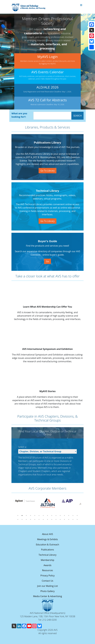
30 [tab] (77, 519)
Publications (48, 550)
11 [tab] (60, 516)
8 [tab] (47, 516)
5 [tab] (35, 516)
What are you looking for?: (19, 115)
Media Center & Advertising (47, 596)
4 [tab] (31, 516)
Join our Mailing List (47, 586)
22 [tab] (43, 519)
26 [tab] (60, 519)
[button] (6, 62)
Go (47, 261)
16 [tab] (18, 519)
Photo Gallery (48, 591)
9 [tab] (52, 516)
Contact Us (48, 581)
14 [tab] (73, 516)
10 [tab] (56, 516)
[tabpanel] (22, 501)
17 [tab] (22, 519)
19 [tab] (31, 519)
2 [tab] (22, 516)
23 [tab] (47, 519)
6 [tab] (39, 516)
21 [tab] (39, 519)
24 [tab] (52, 519)
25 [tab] (56, 519)
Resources (48, 570)
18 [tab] (26, 519)
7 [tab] (43, 516)
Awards (47, 565)
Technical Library (47, 555)
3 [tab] (26, 516)
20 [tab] (35, 519)
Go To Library (47, 171)
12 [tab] (64, 516)
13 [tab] (69, 516)
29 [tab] (73, 519)
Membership (48, 560)
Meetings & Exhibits (47, 539)
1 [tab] (18, 516)
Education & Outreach (47, 545)
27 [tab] (64, 519)
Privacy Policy (47, 576)
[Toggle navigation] (81, 5)
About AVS (47, 534)
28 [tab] (69, 519)
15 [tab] (77, 516)
